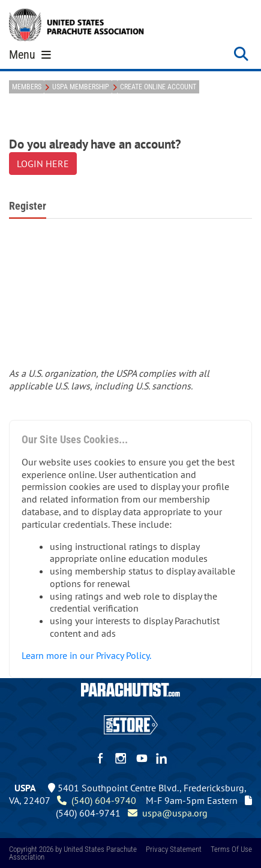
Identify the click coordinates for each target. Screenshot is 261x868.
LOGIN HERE (43, 164)
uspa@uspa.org (168, 813)
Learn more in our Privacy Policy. (86, 655)
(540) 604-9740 (97, 800)
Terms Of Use (231, 849)
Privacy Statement (174, 849)
